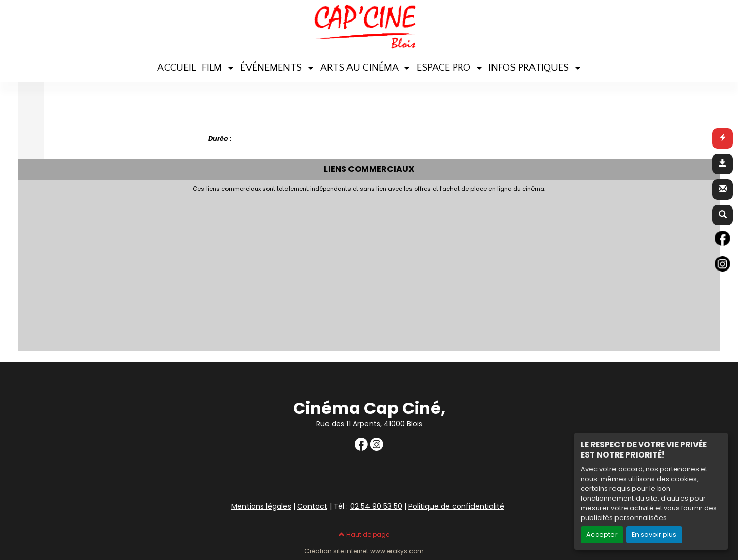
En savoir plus (654, 535)
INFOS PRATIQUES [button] (530, 68)
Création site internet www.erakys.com (364, 551)
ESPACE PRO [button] (445, 68)
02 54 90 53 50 (376, 506)
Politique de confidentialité (456, 506)
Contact (312, 506)
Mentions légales (261, 506)
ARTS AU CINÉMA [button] (361, 68)
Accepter (602, 535)
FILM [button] (213, 68)
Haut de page (364, 535)
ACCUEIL (177, 68)
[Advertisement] (272, 269)
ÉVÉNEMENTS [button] (272, 68)
